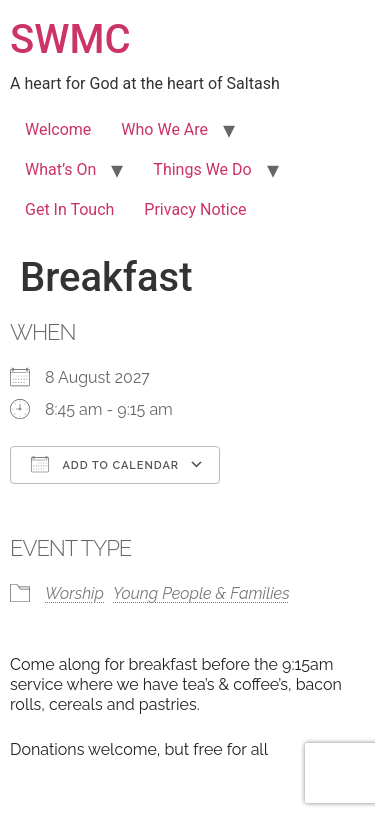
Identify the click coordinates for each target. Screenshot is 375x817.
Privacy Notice (195, 209)
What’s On (60, 169)
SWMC (70, 39)
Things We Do (202, 169)
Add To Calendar (105, 464)
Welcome (58, 129)
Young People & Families (201, 593)
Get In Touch (69, 209)
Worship (74, 593)
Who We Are (164, 129)
